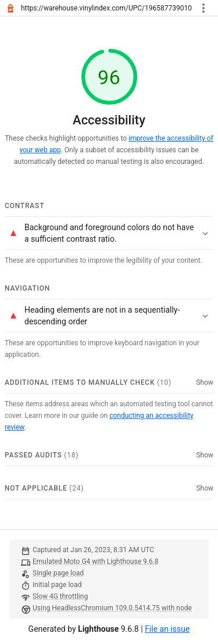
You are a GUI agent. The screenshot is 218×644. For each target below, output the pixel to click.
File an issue (167, 629)
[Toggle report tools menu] (203, 8)
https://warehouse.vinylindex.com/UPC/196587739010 (106, 8)
